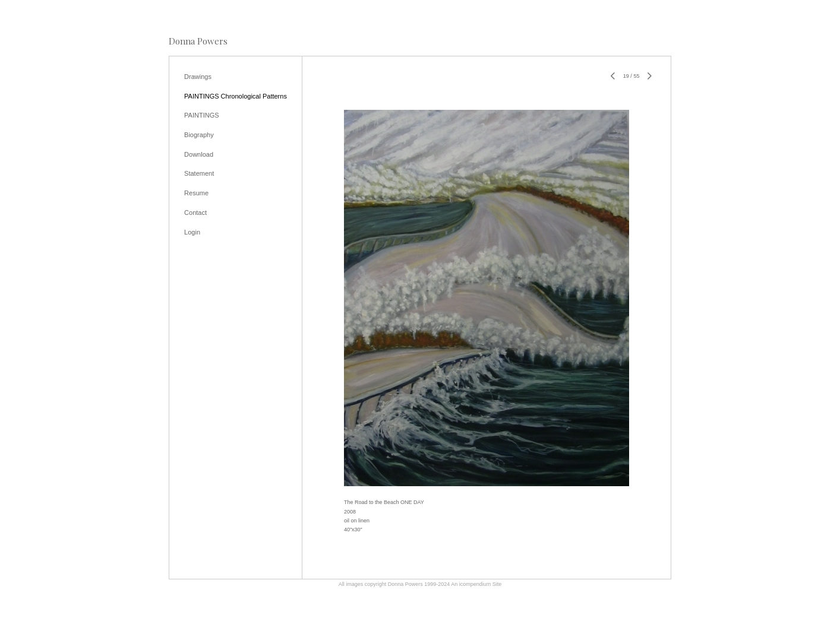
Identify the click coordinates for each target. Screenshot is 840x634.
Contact (195, 213)
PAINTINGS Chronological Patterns (236, 96)
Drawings (198, 77)
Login (192, 232)
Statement (199, 173)
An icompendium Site (476, 584)
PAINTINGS (201, 115)
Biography (199, 135)
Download (199, 154)
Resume (196, 193)
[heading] (198, 41)
